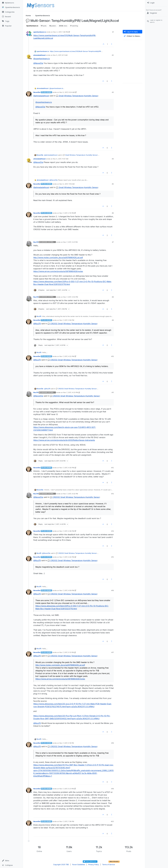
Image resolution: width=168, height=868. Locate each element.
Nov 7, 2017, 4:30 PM (67, 468)
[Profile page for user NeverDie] (29, 94)
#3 (113, 92)
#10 (113, 356)
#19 (113, 789)
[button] (11, 861)
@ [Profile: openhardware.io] (42, 59)
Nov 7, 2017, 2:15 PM (67, 213)
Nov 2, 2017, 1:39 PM (61, 32)
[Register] (157, 13)
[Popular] (11, 26)
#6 (113, 213)
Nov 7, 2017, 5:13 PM (67, 652)
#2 (113, 55)
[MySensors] (11, 3)
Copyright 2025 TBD (61, 864)
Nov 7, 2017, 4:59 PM (67, 590)
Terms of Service (109, 864)
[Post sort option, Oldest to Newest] (132, 36)
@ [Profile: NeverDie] (38, 63)
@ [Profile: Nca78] (37, 324)
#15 (113, 557)
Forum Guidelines (79, 864)
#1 (113, 32)
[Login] (157, 3)
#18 (113, 743)
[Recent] (11, 17)
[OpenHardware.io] (11, 7)
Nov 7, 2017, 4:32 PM (71, 494)
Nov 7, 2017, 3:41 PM (70, 242)
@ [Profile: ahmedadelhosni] (41, 96)
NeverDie (37, 92)
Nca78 (36, 242)
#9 (113, 320)
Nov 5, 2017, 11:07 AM (61, 159)
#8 (113, 297)
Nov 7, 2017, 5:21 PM (67, 789)
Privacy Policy (94, 864)
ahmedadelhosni (39, 55)
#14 (113, 531)
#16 (113, 590)
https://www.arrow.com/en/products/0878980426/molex (58, 271)
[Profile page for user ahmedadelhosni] (29, 57)
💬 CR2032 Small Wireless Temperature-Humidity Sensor (72, 324)
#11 (113, 392)
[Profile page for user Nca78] (29, 244)
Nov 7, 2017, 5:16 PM (67, 743)
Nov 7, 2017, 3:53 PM (71, 297)
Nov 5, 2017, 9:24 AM (67, 92)
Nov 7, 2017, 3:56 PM (67, 320)
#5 (113, 184)
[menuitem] (157, 3)
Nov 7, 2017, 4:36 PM (67, 531)
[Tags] (11, 21)
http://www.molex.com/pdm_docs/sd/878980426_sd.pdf (58, 258)
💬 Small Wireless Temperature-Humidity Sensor (77, 96)
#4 (113, 159)
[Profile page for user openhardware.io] (29, 34)
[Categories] (11, 12)
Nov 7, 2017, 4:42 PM (67, 557)
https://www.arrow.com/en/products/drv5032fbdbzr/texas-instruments (64, 440)
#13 (113, 494)
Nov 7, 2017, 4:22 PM (67, 356)
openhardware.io (40, 32)
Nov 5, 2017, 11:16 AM (67, 184)
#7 (113, 242)
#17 (113, 652)
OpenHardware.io (32, 26)
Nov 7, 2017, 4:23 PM (71, 392)
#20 (112, 821)
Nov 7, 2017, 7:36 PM (67, 821)
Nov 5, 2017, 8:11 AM (60, 55)
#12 (113, 468)
